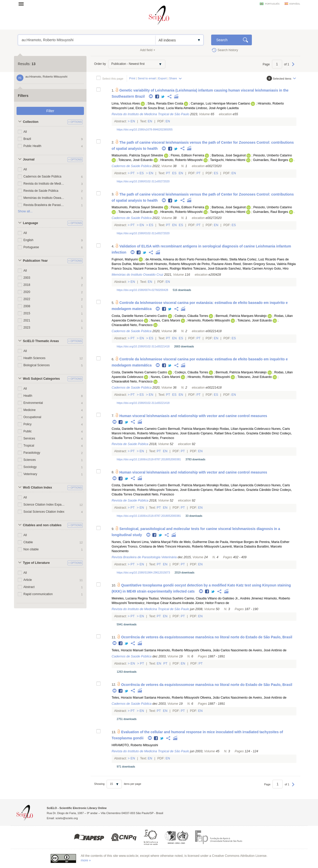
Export (163, 78)
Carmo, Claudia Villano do (203, 598)
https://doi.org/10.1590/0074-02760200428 (142, 290)
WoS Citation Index (38, 488)
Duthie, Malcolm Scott (137, 264)
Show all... (25, 211)
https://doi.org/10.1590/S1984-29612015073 (143, 572)
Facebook (157, 97)
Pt (133, 173)
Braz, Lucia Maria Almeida (176, 108)
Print (132, 78)
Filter (50, 111)
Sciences (30, 460)
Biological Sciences (37, 365)
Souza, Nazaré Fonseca (140, 269)
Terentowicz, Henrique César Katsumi (155, 603)
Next (293, 67)
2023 (27, 328)
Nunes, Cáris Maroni (165, 320)
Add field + (148, 50)
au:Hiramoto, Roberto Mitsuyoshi (87, 40)
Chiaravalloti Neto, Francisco (132, 325)
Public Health (32, 146)
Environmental (33, 403)
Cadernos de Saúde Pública (42, 176)
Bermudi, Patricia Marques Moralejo (241, 316)
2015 (27, 313)
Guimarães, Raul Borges (270, 160)
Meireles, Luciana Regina (130, 598)
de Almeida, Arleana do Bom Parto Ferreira (176, 259)
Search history (228, 50)
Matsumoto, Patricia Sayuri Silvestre (137, 155)
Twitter (163, 97)
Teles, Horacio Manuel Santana (134, 650)
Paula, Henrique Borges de (239, 542)
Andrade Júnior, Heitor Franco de (206, 603)
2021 (27, 320)
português (272, 4)
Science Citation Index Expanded (44, 505)
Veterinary (30, 474)
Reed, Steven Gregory (249, 264)
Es (142, 173)
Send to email (147, 78)
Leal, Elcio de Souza (142, 108)
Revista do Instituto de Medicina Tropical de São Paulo (44, 184)
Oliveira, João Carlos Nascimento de (226, 650)
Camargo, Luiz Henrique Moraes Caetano (220, 104)
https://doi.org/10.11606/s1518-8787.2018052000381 (149, 459)
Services (29, 438)
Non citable (31, 549)
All (25, 132)
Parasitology (32, 453)
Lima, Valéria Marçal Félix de (162, 542)
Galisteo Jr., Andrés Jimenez (243, 598)
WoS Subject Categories (41, 379)
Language (30, 223)
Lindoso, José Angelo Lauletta (217, 108)
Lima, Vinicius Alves (126, 104)
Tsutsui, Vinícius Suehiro (166, 598)
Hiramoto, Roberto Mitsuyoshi (181, 160)
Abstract (29, 587)
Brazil (27, 139)
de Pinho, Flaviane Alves (215, 264)
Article (28, 580)
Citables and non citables (42, 525)
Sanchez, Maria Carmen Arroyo (251, 269)
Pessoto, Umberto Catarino (273, 155)
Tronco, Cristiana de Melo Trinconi (152, 547)
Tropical (29, 446)
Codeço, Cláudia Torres (191, 316)
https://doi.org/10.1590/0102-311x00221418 (143, 346)
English (28, 240)
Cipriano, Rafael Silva (216, 433)
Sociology (30, 467)
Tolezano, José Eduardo (135, 160)
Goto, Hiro (281, 269)
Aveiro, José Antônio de (270, 650)
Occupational (32, 417)
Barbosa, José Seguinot (229, 155)
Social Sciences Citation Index (44, 512)
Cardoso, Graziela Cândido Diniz (256, 433)
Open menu (23, 4)
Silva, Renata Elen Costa (165, 104)
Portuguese (31, 247)
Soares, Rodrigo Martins (175, 269)
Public (28, 431)
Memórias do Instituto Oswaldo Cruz (44, 198)
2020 (27, 292)
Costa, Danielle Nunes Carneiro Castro (139, 316)
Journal (29, 159)
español (295, 4)
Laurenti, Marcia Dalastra (238, 547)
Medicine (30, 410)
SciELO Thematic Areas (41, 341)
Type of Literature (36, 563)
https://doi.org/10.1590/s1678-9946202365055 (145, 129)
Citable (28, 542)
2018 (27, 285)
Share (173, 78)
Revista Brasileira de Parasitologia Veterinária (44, 205)
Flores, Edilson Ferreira (187, 155)
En (133, 121)
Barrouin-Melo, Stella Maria (227, 259)
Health (28, 396)
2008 (27, 306)
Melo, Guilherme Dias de (201, 542)
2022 (27, 299)
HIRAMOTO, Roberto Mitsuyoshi (135, 745)
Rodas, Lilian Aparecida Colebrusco (245, 429)
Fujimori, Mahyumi (125, 259)
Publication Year (35, 261)
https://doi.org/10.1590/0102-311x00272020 (143, 181)
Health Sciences (34, 358)
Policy (27, 424)
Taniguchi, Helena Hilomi (228, 160)
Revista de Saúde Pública (41, 191)
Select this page (113, 78)
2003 (27, 278)
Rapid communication (38, 594)
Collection (31, 122)
